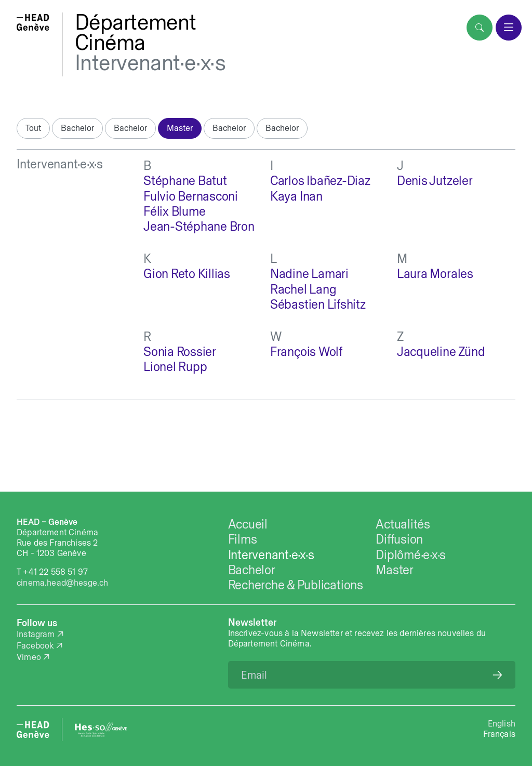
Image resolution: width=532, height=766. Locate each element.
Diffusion (399, 539)
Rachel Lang (303, 289)
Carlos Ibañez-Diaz (320, 181)
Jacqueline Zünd (441, 352)
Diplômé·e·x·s (411, 555)
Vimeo (29, 657)
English (502, 723)
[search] (480, 28)
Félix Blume (174, 211)
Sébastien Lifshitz (318, 304)
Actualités (403, 524)
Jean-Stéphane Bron (199, 226)
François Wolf (306, 352)
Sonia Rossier (180, 352)
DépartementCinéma (136, 32)
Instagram (36, 634)
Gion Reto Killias (187, 274)
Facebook (35, 645)
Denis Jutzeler (435, 181)
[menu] (509, 28)
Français (499, 734)
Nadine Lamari (309, 274)
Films (243, 539)
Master (180, 128)
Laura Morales (435, 274)
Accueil (248, 524)
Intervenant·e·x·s (150, 63)
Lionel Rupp (175, 367)
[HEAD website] (33, 730)
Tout (33, 128)
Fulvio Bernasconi (191, 196)
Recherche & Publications (296, 585)
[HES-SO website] (101, 730)
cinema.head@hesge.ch (62, 583)
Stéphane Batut (185, 181)
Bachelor (77, 128)
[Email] (372, 675)
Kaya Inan (296, 196)
